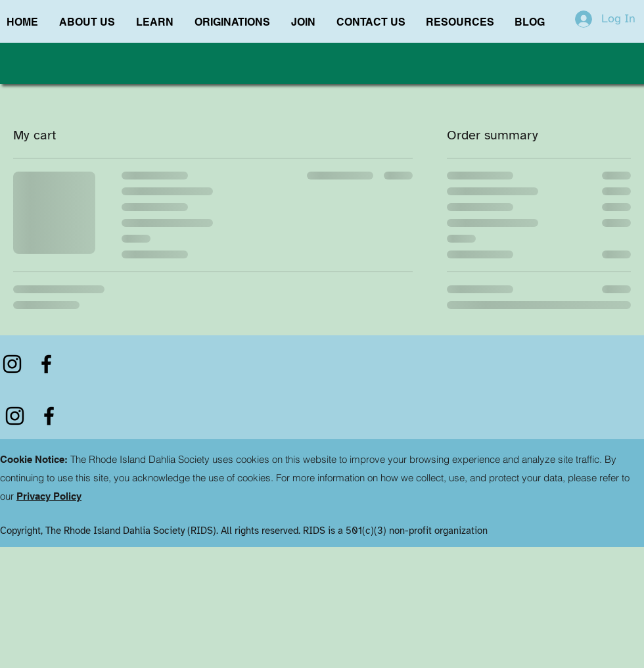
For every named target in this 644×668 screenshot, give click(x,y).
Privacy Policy (49, 496)
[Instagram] (12, 364)
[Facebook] (46, 364)
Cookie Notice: (34, 459)
